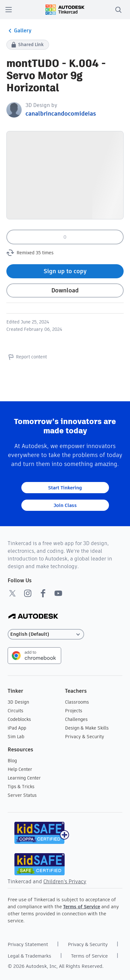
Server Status (22, 795)
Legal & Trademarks (29, 956)
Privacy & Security (85, 737)
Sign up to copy (65, 271)
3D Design (18, 702)
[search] (118, 10)
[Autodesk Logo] (33, 617)
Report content (27, 357)
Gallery (19, 31)
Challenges (76, 719)
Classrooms (77, 702)
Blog (12, 761)
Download (65, 290)
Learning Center (24, 778)
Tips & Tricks (21, 787)
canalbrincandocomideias (61, 114)
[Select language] (46, 634)
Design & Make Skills (87, 728)
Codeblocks (19, 719)
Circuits (15, 711)
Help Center (20, 769)
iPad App (17, 728)
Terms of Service (82, 906)
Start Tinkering (65, 488)
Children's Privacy (65, 882)
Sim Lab (16, 737)
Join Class (65, 505)
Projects (74, 711)
